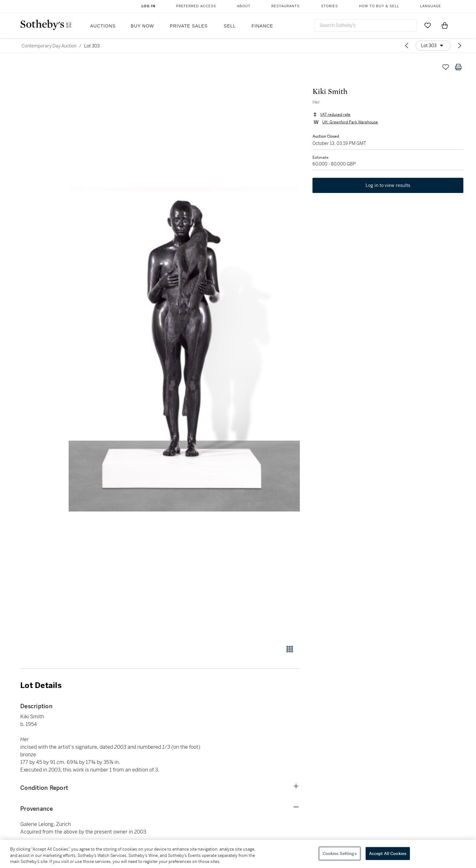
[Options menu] (433, 46)
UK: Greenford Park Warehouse (350, 122)
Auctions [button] (103, 26)
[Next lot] (460, 46)
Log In (148, 6)
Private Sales (189, 26)
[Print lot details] (458, 67)
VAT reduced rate (335, 115)
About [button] (244, 6)
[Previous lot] (407, 46)
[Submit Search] (410, 25)
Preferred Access (196, 6)
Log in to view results (388, 185)
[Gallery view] (290, 649)
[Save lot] (446, 67)
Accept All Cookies (388, 853)
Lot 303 (92, 46)
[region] (238, 854)
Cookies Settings (340, 853)
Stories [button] (329, 6)
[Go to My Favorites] (428, 25)
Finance (262, 26)
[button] (184, 349)
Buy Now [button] (142, 26)
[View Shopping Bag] (445, 25)
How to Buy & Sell (379, 6)
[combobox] (366, 25)
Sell (230, 26)
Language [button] (431, 6)
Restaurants (285, 6)
